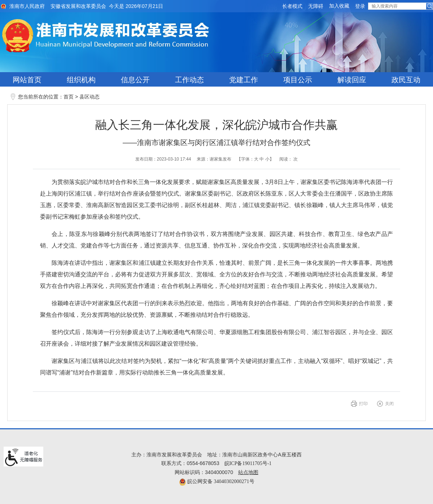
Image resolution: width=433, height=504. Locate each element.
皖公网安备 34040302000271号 (217, 481)
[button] (292, 6)
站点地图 (248, 472)
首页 (69, 97)
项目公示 (298, 80)
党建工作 (244, 80)
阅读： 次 (288, 159)
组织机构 (81, 80)
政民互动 (406, 80)
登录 (360, 6)
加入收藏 (339, 6)
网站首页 (27, 80)
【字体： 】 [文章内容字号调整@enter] (255, 159)
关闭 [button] (389, 404)
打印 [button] (363, 404)
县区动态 (89, 97)
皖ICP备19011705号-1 (248, 463)
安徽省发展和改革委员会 (78, 6)
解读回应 (352, 80)
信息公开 (135, 80)
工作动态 (189, 80)
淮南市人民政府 (27, 6)
